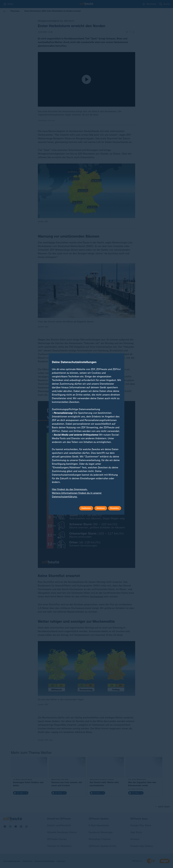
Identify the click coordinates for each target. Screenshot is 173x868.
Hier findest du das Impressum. (70, 489)
